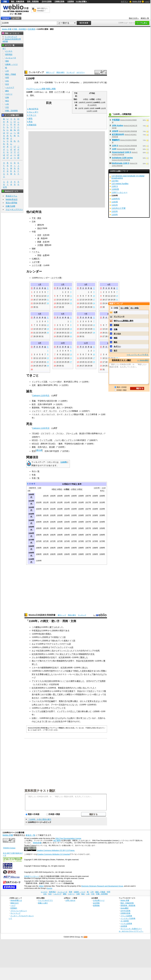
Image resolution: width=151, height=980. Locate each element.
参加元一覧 (145, 18)
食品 (7, 101)
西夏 (39, 242)
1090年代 (89, 102)
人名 (7, 104)
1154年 (91, 705)
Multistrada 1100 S (121, 163)
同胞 (103, 671)
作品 (78, 661)
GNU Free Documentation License (68, 838)
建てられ (53, 627)
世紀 (75, 99)
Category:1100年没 (41, 428)
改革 (38, 694)
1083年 (60, 548)
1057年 (88, 528)
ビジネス (9, 51)
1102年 (89, 111)
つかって (86, 718)
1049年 (61, 447)
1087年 (88, 548)
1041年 (46, 522)
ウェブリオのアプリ (45, 900)
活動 (49, 694)
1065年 (74, 535)
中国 (34, 232)
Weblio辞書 (37, 843)
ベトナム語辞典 (126, 923)
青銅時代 (49, 668)
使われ (55, 641)
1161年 (59, 404)
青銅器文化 (63, 688)
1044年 (67, 522)
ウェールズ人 (38, 701)
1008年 (95, 496)
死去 (52, 698)
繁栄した (84, 657)
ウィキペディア (36, 72)
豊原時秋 (36, 408)
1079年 (102, 541)
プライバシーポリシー (19, 911)
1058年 (95, 528)
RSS (86, 937)
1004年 (67, 496)
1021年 (46, 509)
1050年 (39, 528)
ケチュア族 (90, 674)
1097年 (81, 108)
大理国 (40, 245)
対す (34, 674)
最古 (70, 721)
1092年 (53, 554)
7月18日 (35, 433)
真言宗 (50, 401)
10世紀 (86, 99)
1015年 (74, 502)
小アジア (96, 681)
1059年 (102, 528)
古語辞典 (71, 2)
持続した (78, 671)
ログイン (124, 1)
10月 (63, 343)
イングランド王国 (39, 382)
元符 (45, 235)
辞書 (5, 2)
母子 (116, 351)
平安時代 (41, 401)
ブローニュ (71, 433)
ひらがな (59, 718)
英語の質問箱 (11, 203)
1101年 (103, 108)
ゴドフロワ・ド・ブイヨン (52, 433)
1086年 (81, 548)
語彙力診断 (10, 206)
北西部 (103, 681)
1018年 (95, 502)
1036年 (81, 515)
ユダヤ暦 (36, 262)
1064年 (67, 535)
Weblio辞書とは (16, 900)
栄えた (63, 654)
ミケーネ (36, 668)
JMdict (41, 886)
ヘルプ (147, 2)
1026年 (81, 509)
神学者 (94, 414)
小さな (100, 674)
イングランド (64, 411)
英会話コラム (11, 196)
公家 (53, 408)
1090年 (39, 554)
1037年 (88, 515)
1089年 (102, 548)
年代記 (48, 701)
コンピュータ (11, 58)
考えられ (38, 705)
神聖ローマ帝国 (73, 694)
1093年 (60, 554)
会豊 (45, 255)
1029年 (102, 509)
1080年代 (82, 102)
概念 (116, 342)
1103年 (95, 111)
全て (4, 48)
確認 (116, 338)
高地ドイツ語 (60, 637)
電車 (7, 61)
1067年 (88, 535)
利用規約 (14, 908)
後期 (43, 668)
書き (76, 701)
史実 (90, 701)
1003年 (60, 496)
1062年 (53, 535)
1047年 (88, 522)
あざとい (117, 346)
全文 (61, 721)
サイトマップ (15, 913)
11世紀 (92, 99)
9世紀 (54, 489)
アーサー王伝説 (58, 705)
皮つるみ (117, 334)
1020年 (39, 509)
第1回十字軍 (85, 433)
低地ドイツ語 (69, 641)
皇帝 (57, 451)
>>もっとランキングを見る (138, 355)
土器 (52, 718)
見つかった (50, 721)
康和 (39, 225)
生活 (7, 84)
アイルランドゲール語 (64, 647)
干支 (34, 218)
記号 (5, 187)
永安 (45, 242)
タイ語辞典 (125, 921)
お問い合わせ (70, 900)
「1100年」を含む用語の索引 (39, 819)
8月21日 (35, 444)
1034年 (67, 515)
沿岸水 (54, 684)
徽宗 (39, 385)
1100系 (115, 202)
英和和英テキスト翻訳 (40, 791)
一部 (77, 718)
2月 (63, 285)
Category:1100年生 (41, 395)
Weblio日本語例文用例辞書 (42, 615)
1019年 (102, 502)
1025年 (74, 509)
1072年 (53, 541)
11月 (86, 343)
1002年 (53, 496)
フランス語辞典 (126, 916)
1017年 (88, 502)
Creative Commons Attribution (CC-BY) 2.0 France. (56, 850)
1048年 (95, 522)
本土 (75, 654)
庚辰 (39, 218)
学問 (7, 78)
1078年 (95, 541)
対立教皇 (69, 691)
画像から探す (43, 903)
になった (74, 705)
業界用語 (9, 54)
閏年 (32, 95)
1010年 (39, 502)
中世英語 (36, 631)
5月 (40, 314)
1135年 (85, 382)
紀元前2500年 (38, 654)
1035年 (74, 515)
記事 (70, 701)
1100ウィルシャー (120, 192)
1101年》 (98, 488)
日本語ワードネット (31, 876)
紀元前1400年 (67, 668)
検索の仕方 (15, 903)
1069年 (102, 535)
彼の (80, 711)
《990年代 (32, 488)
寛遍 (34, 401)
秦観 (34, 447)
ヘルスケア (10, 88)
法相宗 (77, 444)
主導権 (40, 674)
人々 (94, 688)
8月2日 (35, 440)
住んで (79, 674)
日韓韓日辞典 (59, 2)
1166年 (64, 401)
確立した (49, 674)
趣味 (7, 91)
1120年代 (93, 105)
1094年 (67, 554)
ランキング (71, 72)
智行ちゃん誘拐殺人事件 (124, 321)
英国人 (49, 634)
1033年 (60, 515)
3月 (86, 285)
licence (50, 888)
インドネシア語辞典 (128, 918)
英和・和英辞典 (33, 2)
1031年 (46, 515)
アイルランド (55, 644)
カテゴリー (81, 72)
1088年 (95, 548)
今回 (100, 718)
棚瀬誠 (116, 325)
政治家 (52, 447)
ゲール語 (67, 644)
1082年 (53, 548)
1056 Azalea (118, 125)
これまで (39, 721)
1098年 (87, 108)
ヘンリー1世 (54, 382)
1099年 (92, 108)
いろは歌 (69, 718)
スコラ (89, 414)
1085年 (74, 548)
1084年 (67, 548)
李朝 (39, 255)
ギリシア (90, 651)
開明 (47, 245)
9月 (40, 343)
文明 (70, 661)
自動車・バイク (11, 64)
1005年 (74, 496)
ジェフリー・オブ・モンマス (44, 411)
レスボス (38, 684)
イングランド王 (59, 708)
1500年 (55, 631)
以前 (42, 634)
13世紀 (80, 489)
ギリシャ (61, 651)
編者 (53, 701)
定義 (116, 329)
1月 (40, 285)
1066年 (81, 535)
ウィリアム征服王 (39, 711)
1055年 (74, 528)
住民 (98, 651)
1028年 (95, 509)
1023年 (60, 509)
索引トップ (50, 72)
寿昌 (43, 238)
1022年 (53, 509)
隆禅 (61, 444)
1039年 (102, 515)
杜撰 (116, 312)
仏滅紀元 (36, 259)
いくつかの (66, 681)
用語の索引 (61, 72)
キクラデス (48, 661)
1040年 (39, 522)
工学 (7, 71)
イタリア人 (37, 691)
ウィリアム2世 (46, 440)
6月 (63, 314)
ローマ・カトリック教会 (67, 414)
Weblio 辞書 (137, 2)
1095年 (74, 554)
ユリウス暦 (60, 92)
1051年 (46, 528)
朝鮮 (34, 249)
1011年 (46, 502)
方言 (7, 107)
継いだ (89, 711)
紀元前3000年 (65, 657)
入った (70, 651)
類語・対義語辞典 (18, 2)
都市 (73, 681)
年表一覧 (36, 478)
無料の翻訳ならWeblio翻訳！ (42, 10)
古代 (82, 651)
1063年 (60, 535)
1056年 (81, 528)
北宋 (39, 235)
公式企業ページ (99, 900)
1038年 (90, 444)
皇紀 (39, 228)
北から (54, 651)
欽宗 (34, 404)
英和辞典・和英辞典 (128, 905)
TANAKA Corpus (9, 848)
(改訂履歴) (57, 841)
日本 (34, 222)
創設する (91, 671)
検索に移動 (51, 89)
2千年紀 (92, 93)
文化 (93, 654)
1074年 (67, 541)
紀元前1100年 (44, 651)
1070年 (39, 541)
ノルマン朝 (59, 440)
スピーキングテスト (14, 209)
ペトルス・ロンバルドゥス (43, 414)
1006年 (81, 496)
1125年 (65, 385)
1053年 (60, 528)
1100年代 (97, 102)
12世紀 (99, 99)
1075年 (74, 541)
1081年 (46, 548)
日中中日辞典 (47, 2)
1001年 (46, 496)
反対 (61, 694)
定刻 (84, 671)
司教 (82, 414)
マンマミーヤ (119, 316)
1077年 (88, 541)
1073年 (60, 541)
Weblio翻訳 (125, 908)
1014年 (67, 502)
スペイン (61, 671)
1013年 (60, 502)
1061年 (46, 535)
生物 (7, 97)
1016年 (81, 502)
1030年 (39, 515)
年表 (34, 475)
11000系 (115, 189)
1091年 (46, 554)
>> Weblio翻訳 (143, 360)
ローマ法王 (88, 691)
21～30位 (135, 308)
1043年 (60, 522)
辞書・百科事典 (20, 29)
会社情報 (96, 903)
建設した (80, 681)
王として (74, 711)
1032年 (53, 515)
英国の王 (63, 701)
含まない (97, 701)
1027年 (88, 509)
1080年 (39, 548)
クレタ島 (77, 688)
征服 (68, 671)
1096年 (81, 554)
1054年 (67, 528)
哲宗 (34, 451)
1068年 (95, 535)
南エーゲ (36, 661)
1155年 (85, 411)
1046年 (81, 522)
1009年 (102, 496)
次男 (51, 711)
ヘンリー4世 (91, 694)
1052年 (53, 528)
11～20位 (125, 308)
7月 (86, 314)
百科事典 (31, 29)
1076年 (65, 451)
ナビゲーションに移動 (36, 89)
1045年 (74, 522)
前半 (53, 671)
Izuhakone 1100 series (122, 158)
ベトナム (36, 252)
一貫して (55, 694)
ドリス (76, 651)
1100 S (115, 146)
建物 (38, 627)
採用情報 (96, 905)
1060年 (35, 437)
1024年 (67, 509)
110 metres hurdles (120, 184)
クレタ (35, 657)
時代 (69, 688)
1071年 (46, 541)
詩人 (45, 447)
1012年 (53, 502)
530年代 (47, 671)
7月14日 (51, 444)
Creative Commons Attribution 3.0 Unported (54, 854)
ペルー (56, 674)
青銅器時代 (84, 654)
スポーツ (9, 94)
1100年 (98, 108)
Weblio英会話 (12, 199)
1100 (114, 149)
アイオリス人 (38, 681)
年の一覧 (36, 471)
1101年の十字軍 (119, 208)
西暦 (51, 92)
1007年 (88, 496)
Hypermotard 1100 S (122, 152)
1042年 (53, 522)
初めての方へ (134, 18)
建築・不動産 (11, 74)
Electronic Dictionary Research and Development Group (102, 886)
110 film (115, 181)
